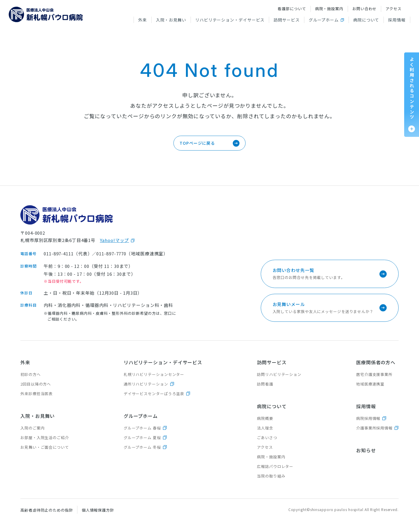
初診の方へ (31, 374)
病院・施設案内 (329, 9)
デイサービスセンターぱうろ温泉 (154, 394)
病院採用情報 (368, 418)
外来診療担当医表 (37, 394)
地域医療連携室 (370, 384)
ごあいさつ (267, 438)
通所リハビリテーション (146, 384)
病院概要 (265, 418)
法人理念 (265, 428)
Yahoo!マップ (114, 240)
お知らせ (366, 450)
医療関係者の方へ (376, 362)
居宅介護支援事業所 (374, 374)
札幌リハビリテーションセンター (154, 374)
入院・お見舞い (171, 20)
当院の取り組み (271, 476)
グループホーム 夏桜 (142, 438)
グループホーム (324, 20)
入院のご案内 (32, 428)
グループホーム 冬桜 (142, 447)
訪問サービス (286, 20)
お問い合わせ (364, 9)
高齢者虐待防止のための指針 (47, 510)
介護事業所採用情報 (374, 428)
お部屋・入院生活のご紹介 (45, 438)
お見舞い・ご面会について (45, 447)
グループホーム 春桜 (142, 428)
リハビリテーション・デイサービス (230, 20)
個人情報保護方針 (98, 510)
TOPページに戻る (197, 143)
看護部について (292, 9)
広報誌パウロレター (275, 466)
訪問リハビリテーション (279, 374)
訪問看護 (265, 384)
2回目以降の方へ (36, 384)
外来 (143, 20)
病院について (366, 20)
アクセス (394, 9)
